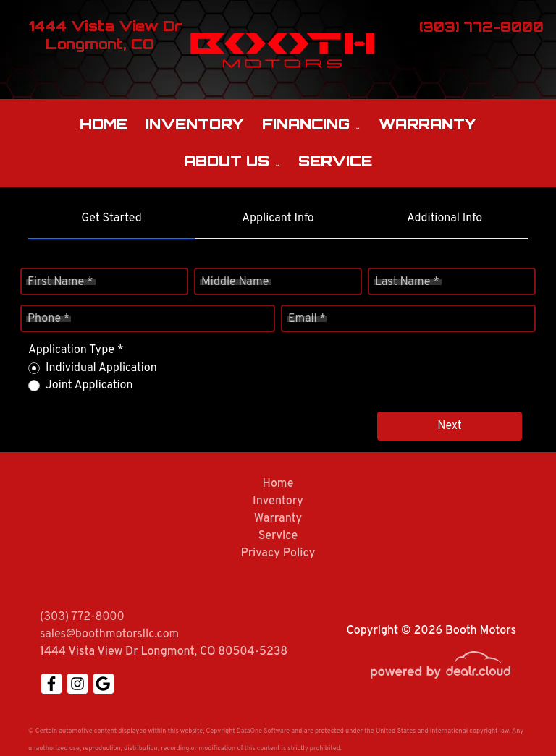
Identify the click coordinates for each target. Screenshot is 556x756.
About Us (227, 161)
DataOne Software (263, 731)
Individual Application (101, 368)
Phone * (49, 319)
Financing (306, 124)
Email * (307, 319)
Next (450, 426)
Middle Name (235, 282)
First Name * (60, 282)
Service (335, 161)
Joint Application (89, 386)
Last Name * (407, 282)
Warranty (427, 124)
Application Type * (76, 350)
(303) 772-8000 (82, 617)
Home (104, 124)
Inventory (195, 124)
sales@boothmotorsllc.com (109, 634)
